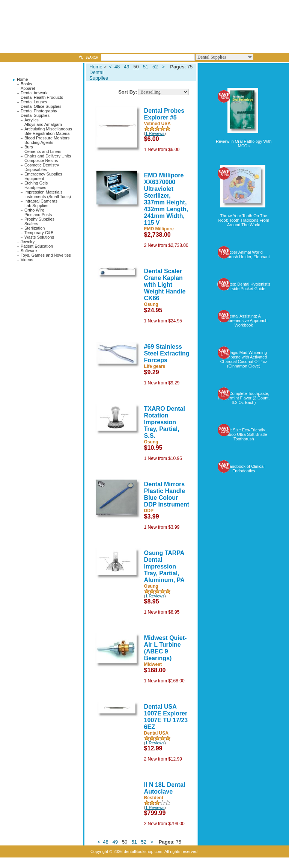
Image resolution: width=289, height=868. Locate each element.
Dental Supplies (35, 115)
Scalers (31, 224)
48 (117, 67)
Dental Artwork (34, 93)
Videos (27, 260)
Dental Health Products (42, 97)
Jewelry (28, 242)
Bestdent (154, 798)
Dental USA (156, 733)
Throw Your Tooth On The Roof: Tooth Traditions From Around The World (244, 220)
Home (22, 79)
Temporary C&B (39, 233)
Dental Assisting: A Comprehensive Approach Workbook (244, 321)
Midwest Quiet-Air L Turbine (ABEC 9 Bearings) (166, 648)
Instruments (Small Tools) (48, 197)
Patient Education (37, 246)
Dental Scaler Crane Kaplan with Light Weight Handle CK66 (165, 285)
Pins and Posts (38, 215)
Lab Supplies (36, 206)
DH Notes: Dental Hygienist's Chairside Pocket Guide (244, 286)
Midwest (153, 664)
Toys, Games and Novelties (46, 255)
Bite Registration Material (47, 133)
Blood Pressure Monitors (47, 138)
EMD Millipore (159, 229)
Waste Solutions (39, 237)
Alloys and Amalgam (43, 124)
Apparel (28, 88)
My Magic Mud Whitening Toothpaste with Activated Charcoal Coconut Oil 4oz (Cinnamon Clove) (244, 359)
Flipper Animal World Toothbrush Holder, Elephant (244, 254)
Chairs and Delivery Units (48, 156)
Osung (151, 304)
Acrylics (32, 120)
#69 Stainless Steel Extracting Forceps (167, 353)
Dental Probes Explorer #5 (164, 114)
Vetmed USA (157, 124)
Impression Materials (43, 192)
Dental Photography (39, 111)
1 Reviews (155, 133)
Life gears (155, 366)
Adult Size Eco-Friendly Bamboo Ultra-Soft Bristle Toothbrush (244, 434)
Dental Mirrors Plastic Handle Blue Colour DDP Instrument (167, 494)
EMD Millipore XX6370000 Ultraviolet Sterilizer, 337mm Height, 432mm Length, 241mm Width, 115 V (166, 199)
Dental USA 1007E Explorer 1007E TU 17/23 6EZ (166, 717)
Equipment (34, 178)
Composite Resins (41, 160)
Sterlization (35, 228)
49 (126, 67)
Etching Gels (36, 183)
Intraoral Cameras (41, 201)
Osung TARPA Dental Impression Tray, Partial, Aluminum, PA (164, 566)
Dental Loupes (34, 102)
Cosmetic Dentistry (42, 165)
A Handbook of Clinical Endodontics (244, 469)
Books (26, 84)
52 (155, 67)
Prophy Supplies (39, 219)
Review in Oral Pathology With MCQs (244, 144)
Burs (29, 147)
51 (146, 67)
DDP (149, 511)
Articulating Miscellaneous (48, 129)
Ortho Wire (34, 210)
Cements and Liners (43, 151)
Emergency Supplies (43, 174)
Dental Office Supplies (41, 106)
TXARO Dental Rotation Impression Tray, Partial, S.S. (165, 422)
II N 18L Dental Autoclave (165, 788)
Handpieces (35, 188)
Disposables (36, 169)
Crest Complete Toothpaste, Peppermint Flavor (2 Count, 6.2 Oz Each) (244, 398)
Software (29, 251)
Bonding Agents (39, 142)
